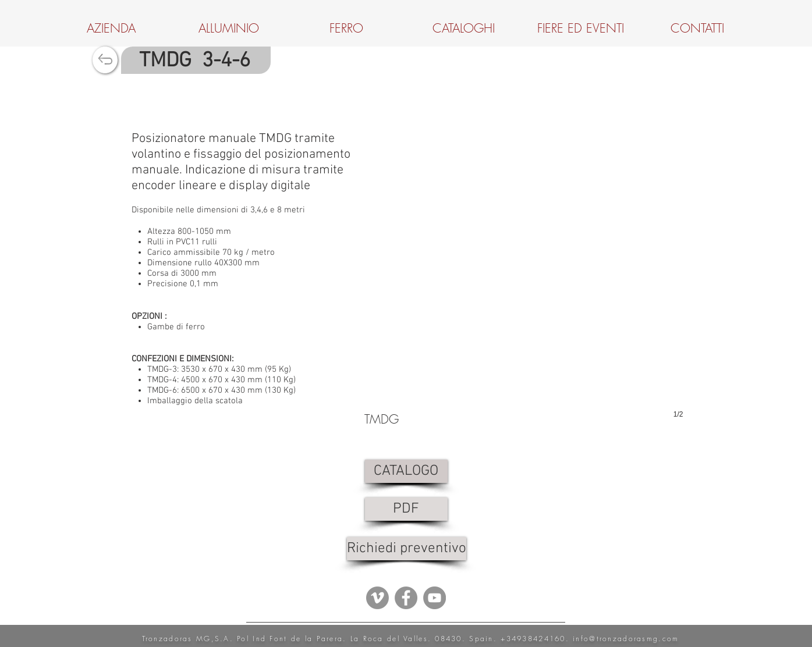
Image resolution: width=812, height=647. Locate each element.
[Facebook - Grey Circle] (406, 598)
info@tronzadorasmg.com (626, 639)
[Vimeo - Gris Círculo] (377, 598)
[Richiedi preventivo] (407, 549)
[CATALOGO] (406, 471)
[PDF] (406, 509)
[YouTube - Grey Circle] (435, 598)
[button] (524, 294)
